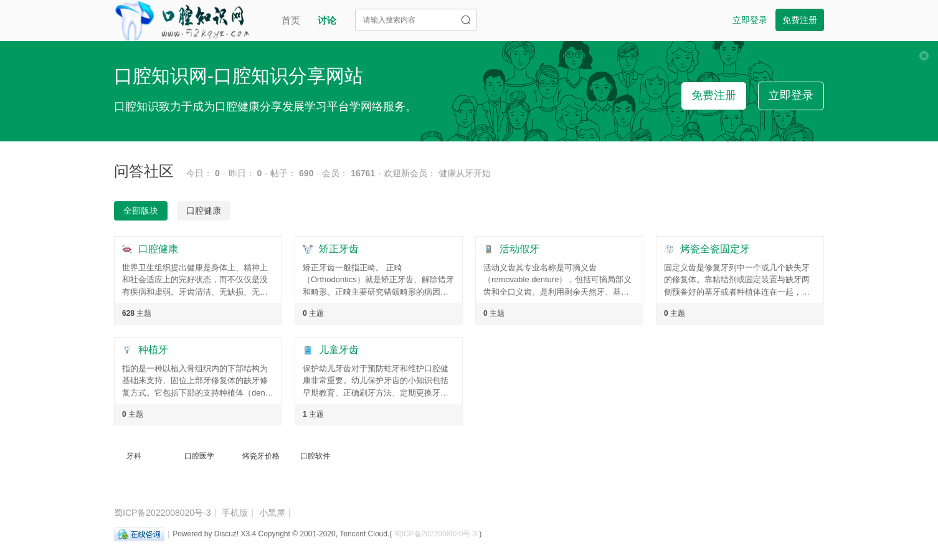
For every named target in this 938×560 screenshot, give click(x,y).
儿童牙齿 (339, 350)
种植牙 (153, 350)
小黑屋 (272, 513)
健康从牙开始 (465, 173)
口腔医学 (199, 456)
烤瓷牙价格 (261, 456)
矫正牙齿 (339, 249)
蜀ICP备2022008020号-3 (163, 513)
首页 (291, 20)
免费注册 (800, 20)
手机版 (235, 513)
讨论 (327, 20)
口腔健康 (158, 249)
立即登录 (750, 20)
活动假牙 (519, 249)
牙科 (134, 456)
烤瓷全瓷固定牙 (715, 249)
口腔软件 (315, 456)
